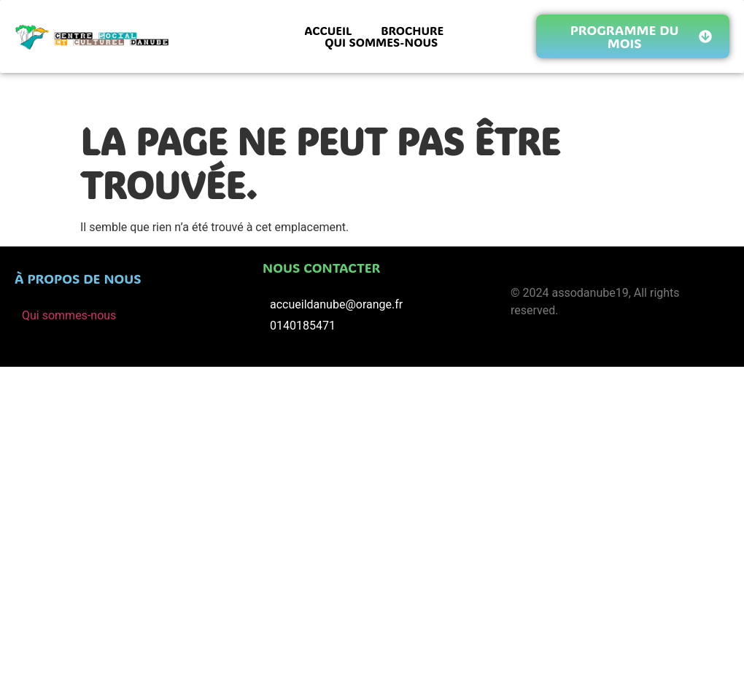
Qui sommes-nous (69, 315)
